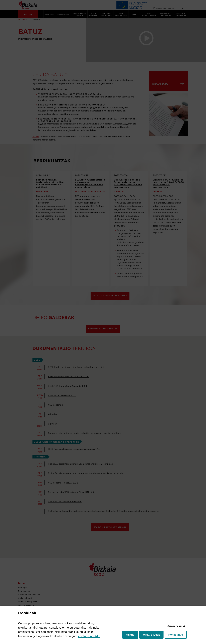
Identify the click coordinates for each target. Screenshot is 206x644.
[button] (184, 626)
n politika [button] (89, 636)
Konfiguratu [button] (178, 636)
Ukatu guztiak (152, 636)
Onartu (132, 636)
